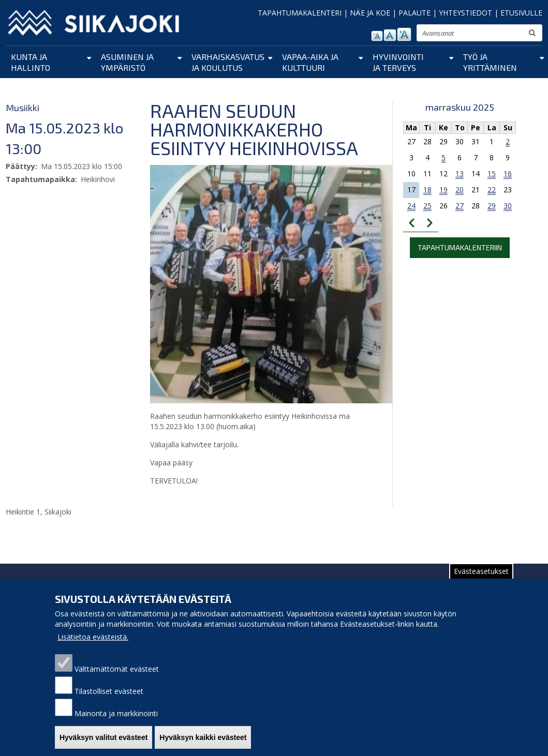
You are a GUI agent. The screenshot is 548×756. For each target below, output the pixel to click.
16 (508, 173)
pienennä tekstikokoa (377, 36)
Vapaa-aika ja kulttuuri (310, 62)
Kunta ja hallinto (31, 62)
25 (427, 206)
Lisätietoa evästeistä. (93, 647)
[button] (274, 283)
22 (492, 190)
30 (508, 206)
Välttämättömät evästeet (117, 679)
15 (492, 173)
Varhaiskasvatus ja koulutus (228, 62)
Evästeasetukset (481, 581)
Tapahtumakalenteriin (460, 247)
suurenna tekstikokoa (404, 34)
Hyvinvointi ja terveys (398, 62)
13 (460, 173)
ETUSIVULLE (521, 13)
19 (443, 190)
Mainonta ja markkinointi (116, 723)
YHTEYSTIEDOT (465, 13)
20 (460, 190)
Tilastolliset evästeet (109, 701)
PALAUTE (414, 13)
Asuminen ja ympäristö (127, 62)
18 (427, 190)
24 (411, 206)
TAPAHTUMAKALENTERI (300, 13)
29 (492, 206)
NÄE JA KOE (370, 13)
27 (460, 206)
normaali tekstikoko (390, 35)
